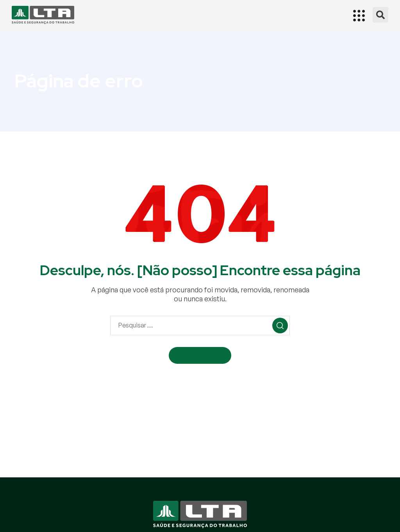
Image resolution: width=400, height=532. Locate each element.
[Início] (43, 15)
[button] (380, 15)
